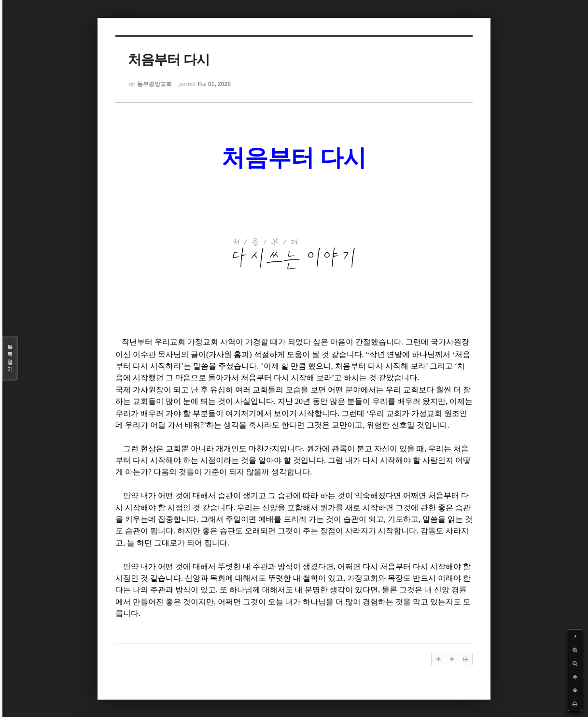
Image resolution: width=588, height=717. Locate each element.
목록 (10, 358)
